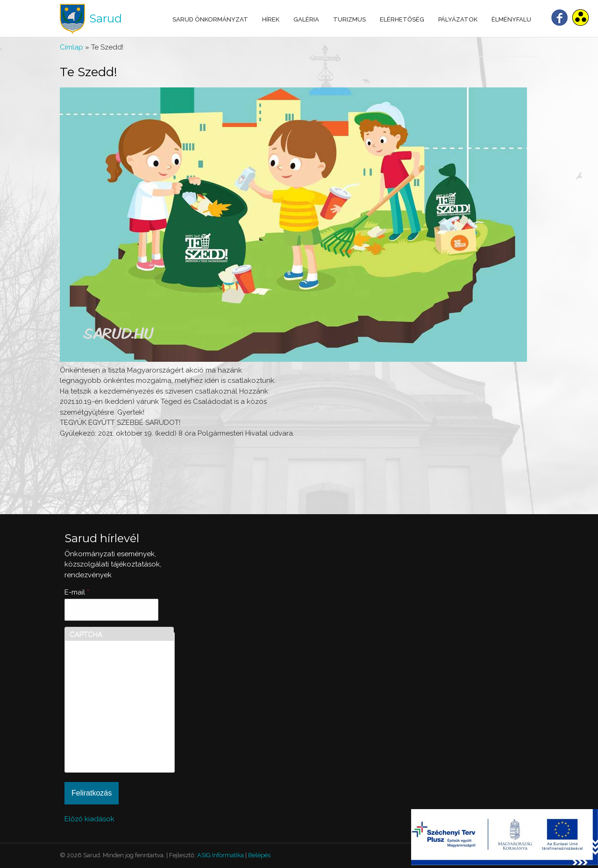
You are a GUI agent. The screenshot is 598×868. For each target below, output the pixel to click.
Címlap (71, 47)
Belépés (259, 855)
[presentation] (108, 734)
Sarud (106, 18)
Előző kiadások (89, 819)
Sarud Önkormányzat (210, 19)
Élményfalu (511, 19)
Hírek (271, 19)
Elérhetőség (402, 19)
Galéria (306, 19)
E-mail (77, 592)
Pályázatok (458, 19)
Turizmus (349, 19)
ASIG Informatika (221, 855)
